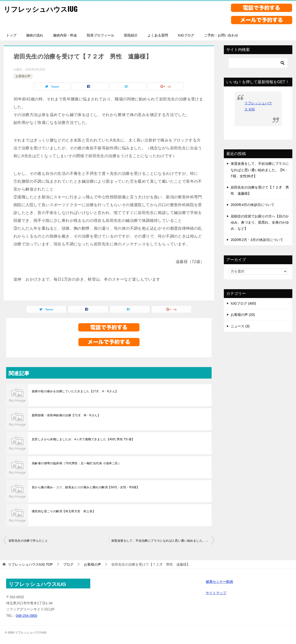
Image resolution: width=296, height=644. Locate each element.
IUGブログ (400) (243, 303)
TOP (30, 564)
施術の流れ (35, 35)
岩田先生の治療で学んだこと (28, 541)
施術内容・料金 (65, 35)
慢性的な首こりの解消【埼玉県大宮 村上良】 (64, 511)
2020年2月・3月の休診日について (257, 240)
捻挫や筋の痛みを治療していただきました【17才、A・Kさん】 (75, 391)
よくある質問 (158, 35)
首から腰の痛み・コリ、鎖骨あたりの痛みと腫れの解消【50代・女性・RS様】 (86, 487)
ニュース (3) (240, 326)
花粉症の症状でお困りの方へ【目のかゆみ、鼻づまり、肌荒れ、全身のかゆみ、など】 (260, 222)
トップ (11, 35)
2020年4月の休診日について (253, 205)
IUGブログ (186, 35)
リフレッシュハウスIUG (43, 8)
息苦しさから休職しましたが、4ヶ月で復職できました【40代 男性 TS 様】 (83, 439)
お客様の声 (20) (243, 315)
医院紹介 (131, 35)
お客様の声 (23, 76)
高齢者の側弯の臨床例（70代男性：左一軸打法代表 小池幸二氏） (76, 463)
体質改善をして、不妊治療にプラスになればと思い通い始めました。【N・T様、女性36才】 (163, 541)
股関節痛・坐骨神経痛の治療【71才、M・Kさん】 (66, 415)
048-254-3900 (27, 616)
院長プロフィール (101, 35)
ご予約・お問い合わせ (221, 35)
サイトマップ (216, 593)
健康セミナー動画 (219, 582)
